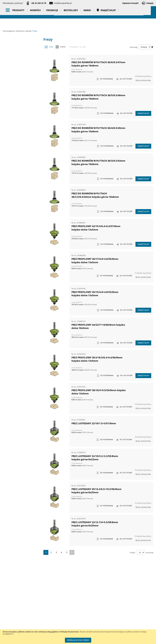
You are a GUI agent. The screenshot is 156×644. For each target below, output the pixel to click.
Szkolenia (34, 612)
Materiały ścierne (20, 92)
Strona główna (9, 31)
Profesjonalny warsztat (74, 629)
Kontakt (33, 606)
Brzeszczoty (20, 60)
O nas (5, 606)
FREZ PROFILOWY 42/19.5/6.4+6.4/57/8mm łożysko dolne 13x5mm (96, 228)
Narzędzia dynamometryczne (22, 134)
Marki (87, 23)
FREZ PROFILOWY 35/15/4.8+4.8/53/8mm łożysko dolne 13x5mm (95, 294)
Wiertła (20, 120)
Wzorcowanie (22, 221)
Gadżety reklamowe (22, 205)
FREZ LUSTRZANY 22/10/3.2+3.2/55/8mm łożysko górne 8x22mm (95, 458)
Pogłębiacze (20, 103)
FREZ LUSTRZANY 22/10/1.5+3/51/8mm (94, 423)
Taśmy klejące (22, 215)
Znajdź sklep (106, 23)
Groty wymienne (20, 82)
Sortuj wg (134, 47)
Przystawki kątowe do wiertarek (20, 109)
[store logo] (18, 12)
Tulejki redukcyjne (21, 76)
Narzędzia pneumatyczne (22, 141)
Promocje (52, 23)
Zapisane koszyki (130, 3)
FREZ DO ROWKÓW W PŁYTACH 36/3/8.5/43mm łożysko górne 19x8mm (98, 162)
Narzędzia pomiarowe (22, 146)
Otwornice (20, 98)
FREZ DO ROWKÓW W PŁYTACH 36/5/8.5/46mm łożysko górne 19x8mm (98, 97)
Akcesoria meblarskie (20, 55)
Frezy (20, 71)
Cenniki (67, 606)
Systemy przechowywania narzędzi (22, 176)
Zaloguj (150, 3)
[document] (78, 637)
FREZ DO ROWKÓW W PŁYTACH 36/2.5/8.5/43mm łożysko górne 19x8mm (95, 195)
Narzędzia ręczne (22, 152)
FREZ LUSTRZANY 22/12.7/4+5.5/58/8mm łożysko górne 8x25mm (95, 524)
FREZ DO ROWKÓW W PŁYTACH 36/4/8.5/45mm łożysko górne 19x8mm (98, 130)
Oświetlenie (22, 162)
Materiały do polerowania (20, 87)
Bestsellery (71, 23)
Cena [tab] (12, 237)
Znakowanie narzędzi (101, 628)
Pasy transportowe (22, 210)
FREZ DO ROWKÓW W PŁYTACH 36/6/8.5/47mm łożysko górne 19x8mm (98, 64)
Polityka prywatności (73, 623)
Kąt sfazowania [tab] (18, 257)
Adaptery (20, 49)
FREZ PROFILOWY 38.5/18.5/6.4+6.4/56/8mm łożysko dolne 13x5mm (97, 359)
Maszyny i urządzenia (22, 128)
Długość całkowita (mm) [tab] (20, 322)
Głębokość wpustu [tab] (20, 283)
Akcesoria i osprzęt (24, 31)
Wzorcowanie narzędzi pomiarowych (101, 620)
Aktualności (8, 612)
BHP (22, 183)
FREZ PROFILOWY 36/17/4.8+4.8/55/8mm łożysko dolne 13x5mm (95, 261)
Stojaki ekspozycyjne (22, 168)
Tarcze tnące (20, 114)
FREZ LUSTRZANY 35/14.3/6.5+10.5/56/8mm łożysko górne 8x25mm (96, 491)
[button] (124, 79)
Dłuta (20, 66)
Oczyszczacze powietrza (22, 157)
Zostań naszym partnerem (10, 620)
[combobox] (99, 12)
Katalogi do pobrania (73, 612)
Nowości (35, 23)
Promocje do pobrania (74, 618)
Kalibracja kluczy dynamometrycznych (100, 609)
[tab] (5, 44)
